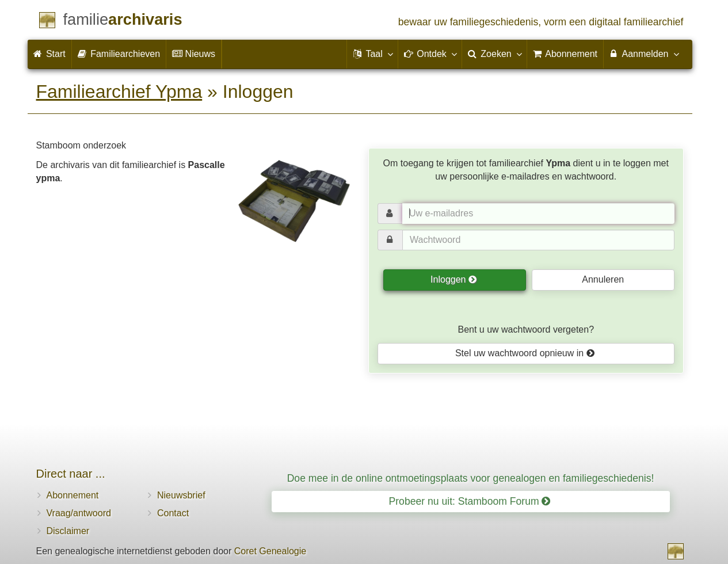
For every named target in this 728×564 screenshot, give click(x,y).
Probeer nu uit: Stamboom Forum (470, 501)
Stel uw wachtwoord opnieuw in (525, 353)
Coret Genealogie (270, 551)
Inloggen (454, 279)
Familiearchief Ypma (119, 92)
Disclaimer (68, 531)
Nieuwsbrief (181, 495)
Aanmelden (644, 54)
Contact (173, 513)
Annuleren (603, 279)
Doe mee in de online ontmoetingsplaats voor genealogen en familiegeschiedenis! (471, 478)
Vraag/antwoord (79, 513)
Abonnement (73, 495)
